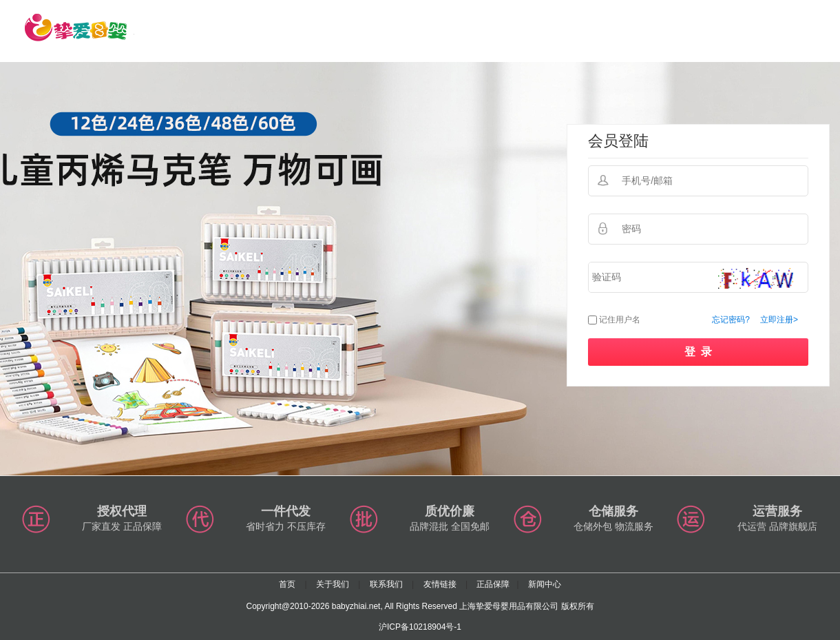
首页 (287, 584)
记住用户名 (620, 320)
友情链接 (440, 584)
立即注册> (779, 320)
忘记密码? (731, 320)
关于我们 (333, 584)
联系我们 (386, 584)
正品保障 (493, 584)
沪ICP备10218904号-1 (420, 627)
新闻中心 (545, 584)
